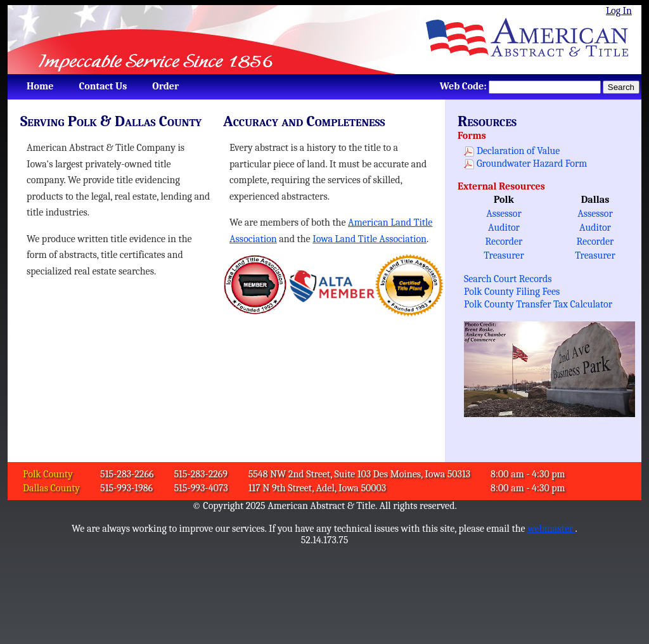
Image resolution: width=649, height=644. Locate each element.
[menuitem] (40, 86)
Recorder (504, 241)
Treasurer (504, 255)
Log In (619, 11)
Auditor (504, 228)
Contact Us (103, 86)
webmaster (551, 529)
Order (165, 86)
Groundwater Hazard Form (532, 164)
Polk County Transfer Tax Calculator (538, 304)
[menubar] (100, 86)
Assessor (504, 214)
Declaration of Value (518, 151)
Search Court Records (508, 279)
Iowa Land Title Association (369, 239)
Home (40, 86)
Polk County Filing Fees (512, 292)
